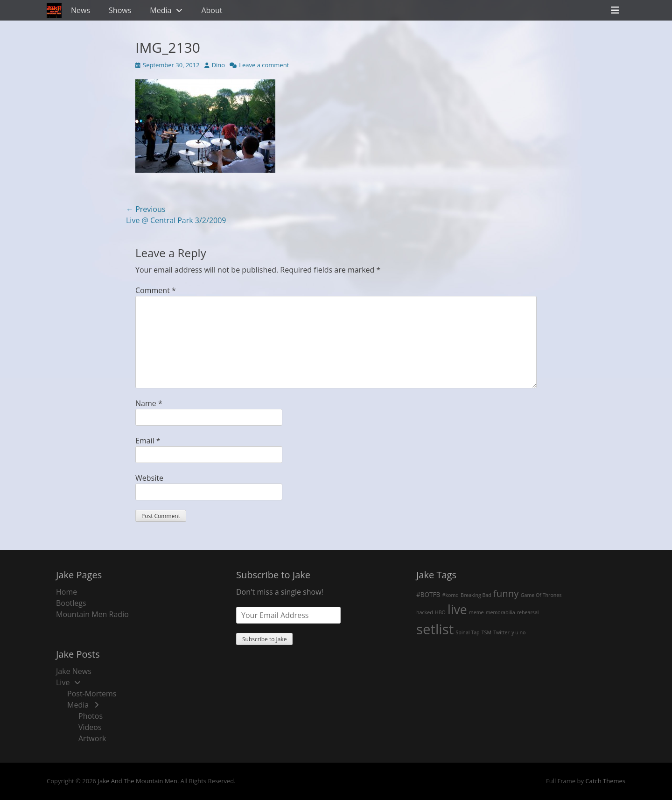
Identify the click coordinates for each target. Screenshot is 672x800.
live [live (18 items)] (457, 610)
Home (66, 592)
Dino (219, 65)
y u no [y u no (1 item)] (518, 632)
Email (148, 441)
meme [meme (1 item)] (476, 612)
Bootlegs (71, 603)
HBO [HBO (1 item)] (440, 612)
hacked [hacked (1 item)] (425, 612)
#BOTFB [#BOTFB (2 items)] (428, 594)
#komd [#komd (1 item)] (451, 595)
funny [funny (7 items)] (506, 593)
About (212, 10)
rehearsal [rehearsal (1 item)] (528, 612)
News (80, 10)
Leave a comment (264, 65)
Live (63, 682)
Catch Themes (605, 781)
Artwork (92, 738)
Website (149, 478)
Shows (120, 10)
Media (161, 10)
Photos (91, 716)
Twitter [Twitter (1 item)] (501, 632)
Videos (90, 727)
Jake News (74, 671)
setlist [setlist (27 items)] (435, 629)
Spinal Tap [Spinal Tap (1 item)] (467, 632)
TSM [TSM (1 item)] (486, 632)
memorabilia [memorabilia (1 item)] (500, 612)
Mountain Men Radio (92, 614)
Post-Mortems (92, 694)
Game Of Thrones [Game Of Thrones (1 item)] (541, 595)
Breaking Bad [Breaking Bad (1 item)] (476, 595)
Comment (156, 290)
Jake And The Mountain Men (137, 781)
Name (149, 403)
